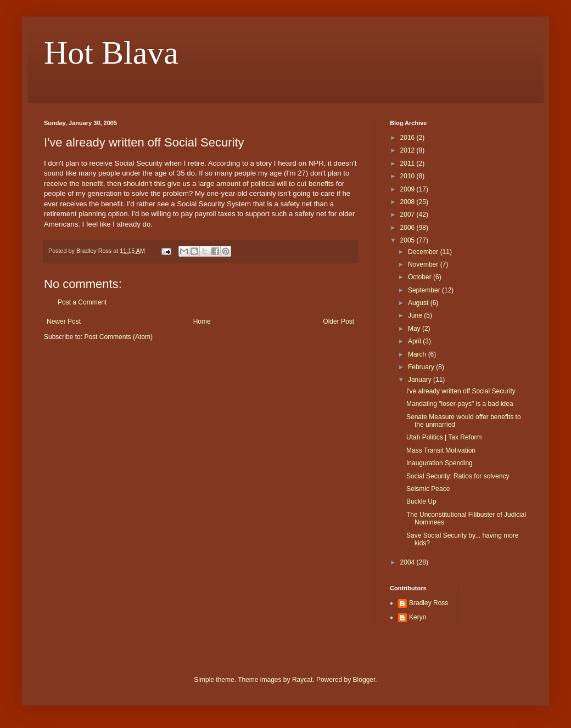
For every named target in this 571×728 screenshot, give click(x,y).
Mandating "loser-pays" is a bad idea (460, 404)
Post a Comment (82, 302)
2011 (408, 163)
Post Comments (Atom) (118, 337)
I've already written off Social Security (461, 391)
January (421, 380)
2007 (408, 215)
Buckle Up (421, 501)
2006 (408, 228)
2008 (408, 202)
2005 (408, 240)
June (416, 315)
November (424, 264)
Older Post (338, 321)
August (419, 303)
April (415, 341)
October (421, 277)
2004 (408, 562)
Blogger (364, 680)
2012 (408, 150)
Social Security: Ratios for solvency (458, 476)
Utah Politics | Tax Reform (444, 437)
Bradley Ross (429, 603)
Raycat (302, 680)
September (425, 290)
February (422, 367)
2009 (408, 189)
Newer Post (64, 321)
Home (202, 321)
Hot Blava (111, 53)
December (424, 252)
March (418, 354)
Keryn (418, 617)
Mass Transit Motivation (441, 450)
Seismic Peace (428, 489)
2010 (408, 176)
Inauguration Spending (440, 463)
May (415, 329)
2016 (408, 138)
